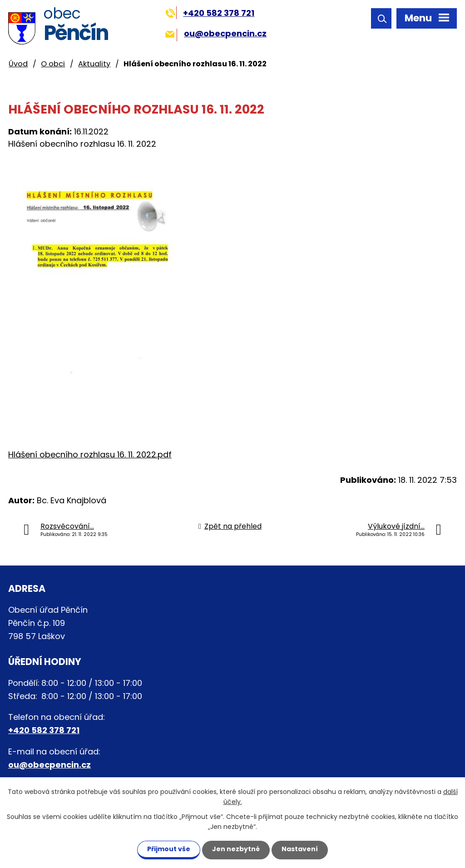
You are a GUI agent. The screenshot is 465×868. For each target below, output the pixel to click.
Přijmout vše (169, 849)
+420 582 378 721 (210, 13)
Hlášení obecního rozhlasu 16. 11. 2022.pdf (90, 454)
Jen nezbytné (236, 849)
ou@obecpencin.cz (216, 33)
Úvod (18, 64)
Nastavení (300, 849)
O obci (53, 64)
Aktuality (94, 64)
